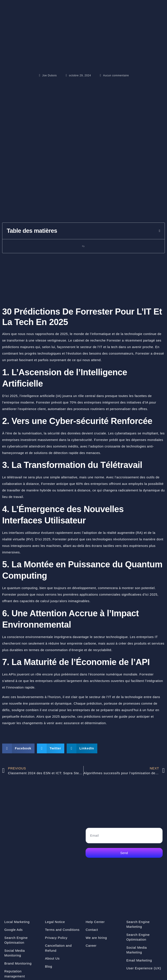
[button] (160, 231)
